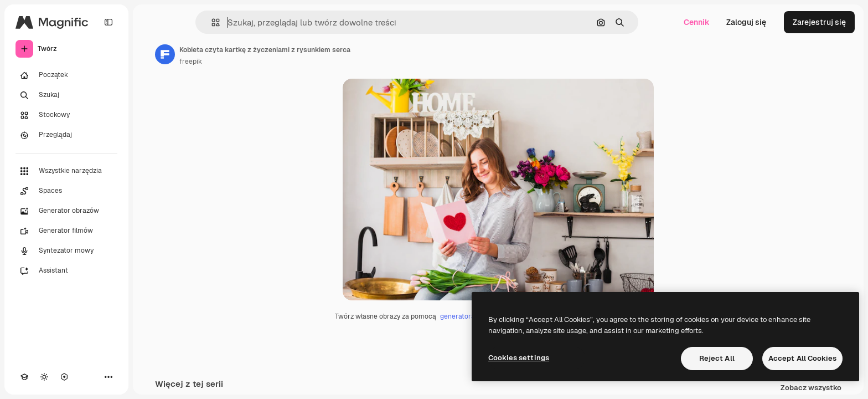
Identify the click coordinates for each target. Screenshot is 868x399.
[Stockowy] (66, 115)
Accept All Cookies (802, 358)
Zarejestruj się (819, 22)
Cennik (697, 22)
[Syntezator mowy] (66, 251)
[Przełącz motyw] (44, 377)
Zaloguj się (746, 22)
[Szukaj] (66, 95)
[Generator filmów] (66, 231)
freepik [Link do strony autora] (191, 62)
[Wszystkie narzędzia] (66, 171)
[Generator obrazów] (66, 211)
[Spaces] (66, 191)
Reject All (717, 358)
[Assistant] (66, 271)
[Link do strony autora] (165, 54)
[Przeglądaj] (66, 135)
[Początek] (66, 75)
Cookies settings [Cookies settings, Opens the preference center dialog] (519, 358)
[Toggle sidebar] (108, 22)
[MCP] (64, 377)
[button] (211, 22)
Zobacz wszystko (811, 388)
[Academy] (24, 377)
